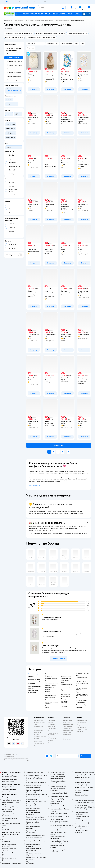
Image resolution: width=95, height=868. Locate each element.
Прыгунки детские (81, 698)
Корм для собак (81, 727)
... (65, 452)
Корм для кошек (81, 723)
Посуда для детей (81, 681)
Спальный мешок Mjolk (51, 617)
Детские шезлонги (81, 700)
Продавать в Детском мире (40, 723)
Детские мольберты (82, 705)
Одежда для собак (82, 729)
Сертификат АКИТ (39, 744)
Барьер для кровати (66, 684)
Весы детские (49, 674)
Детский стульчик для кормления (67, 706)
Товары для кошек (82, 720)
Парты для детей (50, 700)
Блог (64, 737)
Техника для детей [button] (34, 674)
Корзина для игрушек (82, 684)
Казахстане (20, 760)
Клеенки (10, 69)
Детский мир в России (10, 760)
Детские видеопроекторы (50, 692)
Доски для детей (81, 707)
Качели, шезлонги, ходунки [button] (34, 687)
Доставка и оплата (39, 720)
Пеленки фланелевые (14, 73)
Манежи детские (65, 699)
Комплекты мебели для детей (83, 674)
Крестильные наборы (14, 76)
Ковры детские (80, 686)
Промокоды (37, 732)
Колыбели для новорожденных (65, 694)
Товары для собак (82, 725)
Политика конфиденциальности (40, 735)
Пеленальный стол (66, 678)
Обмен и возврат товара (39, 727)
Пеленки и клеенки (61, 20)
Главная (6, 20)
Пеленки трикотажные (15, 61)
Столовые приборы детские (82, 678)
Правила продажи (39, 730)
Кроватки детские (50, 695)
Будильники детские (51, 681)
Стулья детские (65, 674)
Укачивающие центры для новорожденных (82, 695)
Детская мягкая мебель (67, 676)
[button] (86, 14)
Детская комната (16, 20)
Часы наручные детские (50, 688)
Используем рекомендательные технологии (16, 758)
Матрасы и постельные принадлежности (38, 20)
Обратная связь (38, 746)
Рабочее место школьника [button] (33, 692)
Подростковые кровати (65, 681)
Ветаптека (80, 732)
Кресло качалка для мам (66, 690)
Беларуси (27, 760)
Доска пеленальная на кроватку (51, 703)
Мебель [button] (31, 676)
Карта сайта (37, 748)
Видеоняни (48, 676)
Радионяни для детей (51, 678)
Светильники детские (51, 683)
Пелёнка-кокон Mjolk (51, 646)
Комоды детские (65, 697)
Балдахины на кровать (67, 687)
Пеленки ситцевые (14, 80)
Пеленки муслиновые (15, 65)
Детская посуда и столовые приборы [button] (35, 680)
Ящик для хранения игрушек (81, 689)
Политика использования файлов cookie (38, 740)
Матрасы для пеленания (64, 702)
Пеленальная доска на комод (51, 707)
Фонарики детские (51, 685)
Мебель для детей (50, 698)
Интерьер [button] (32, 684)
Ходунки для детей (81, 692)
